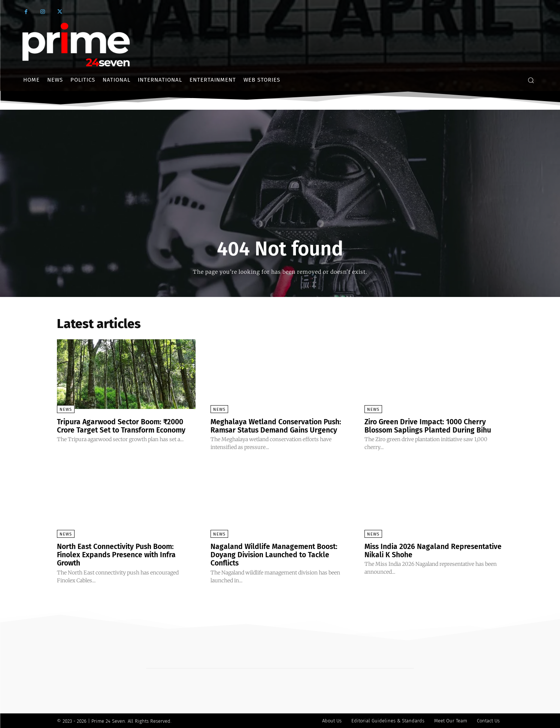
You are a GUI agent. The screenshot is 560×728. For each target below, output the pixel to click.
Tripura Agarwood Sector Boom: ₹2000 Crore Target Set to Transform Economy (124, 426)
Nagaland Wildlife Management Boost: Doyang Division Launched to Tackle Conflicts (276, 554)
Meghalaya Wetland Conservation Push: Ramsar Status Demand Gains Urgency (279, 426)
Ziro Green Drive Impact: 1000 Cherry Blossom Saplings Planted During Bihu (430, 426)
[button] (531, 80)
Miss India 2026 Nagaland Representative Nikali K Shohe (417, 550)
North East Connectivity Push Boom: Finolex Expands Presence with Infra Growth (119, 554)
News (66, 409)
